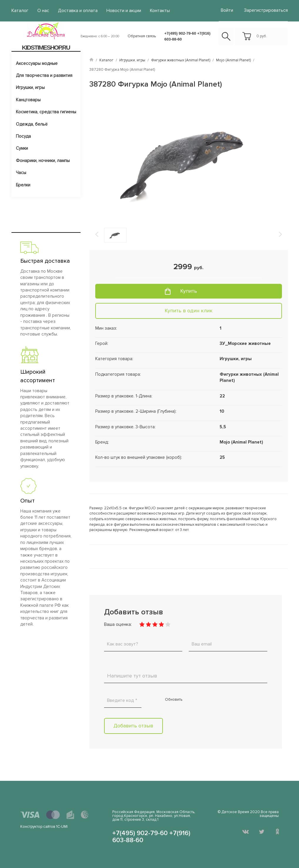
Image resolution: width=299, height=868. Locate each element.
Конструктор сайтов (38, 826)
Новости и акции (117, 10)
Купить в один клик (189, 310)
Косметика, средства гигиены (46, 111)
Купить (189, 290)
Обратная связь (142, 36)
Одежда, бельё (32, 123)
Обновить (174, 699)
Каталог (19, 10)
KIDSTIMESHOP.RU (46, 47)
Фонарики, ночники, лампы (43, 160)
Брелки (23, 184)
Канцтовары (28, 99)
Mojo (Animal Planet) (233, 59)
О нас (41, 10)
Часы (21, 172)
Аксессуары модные (37, 63)
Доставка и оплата (74, 10)
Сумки (22, 148)
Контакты (151, 10)
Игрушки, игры (30, 87)
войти (229, 10)
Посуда (23, 136)
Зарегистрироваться (268, 10)
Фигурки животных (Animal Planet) (181, 59)
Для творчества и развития (44, 75)
